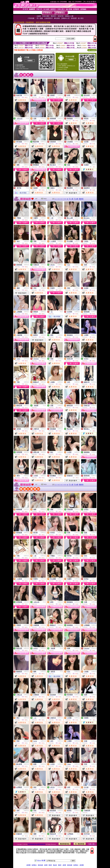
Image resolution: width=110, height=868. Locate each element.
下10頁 (76, 199)
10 (67, 199)
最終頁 (81, 199)
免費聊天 (94, 165)
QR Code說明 (92, 50)
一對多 (27, 118)
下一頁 (71, 199)
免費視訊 (26, 95)
